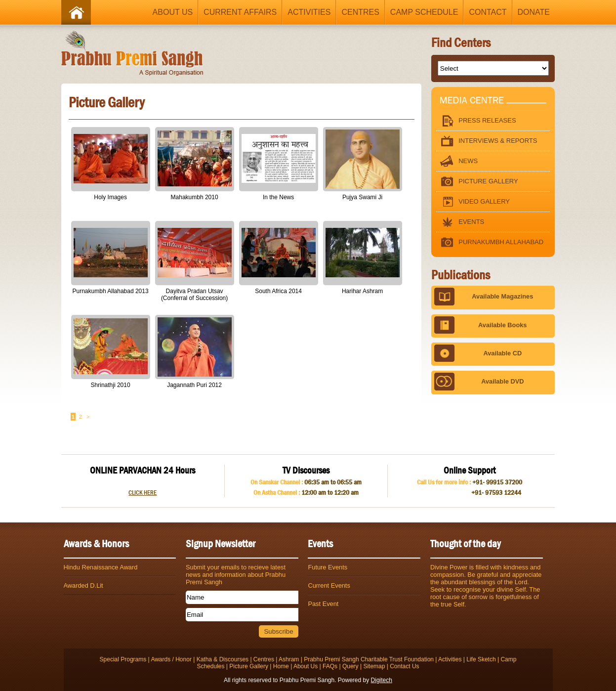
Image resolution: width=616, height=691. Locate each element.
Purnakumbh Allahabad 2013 (111, 291)
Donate (534, 12)
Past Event (323, 604)
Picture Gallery (477, 182)
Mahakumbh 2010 (195, 197)
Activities (309, 12)
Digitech (382, 680)
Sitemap (374, 666)
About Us (173, 12)
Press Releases (476, 121)
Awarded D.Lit (83, 585)
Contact (488, 12)
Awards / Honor (171, 659)
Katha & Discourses (223, 659)
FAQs (330, 666)
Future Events (328, 567)
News (457, 161)
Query (350, 666)
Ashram (289, 659)
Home (281, 666)
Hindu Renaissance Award (101, 567)
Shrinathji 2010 (111, 385)
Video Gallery (473, 202)
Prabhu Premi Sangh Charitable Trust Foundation (369, 659)
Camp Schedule (424, 12)
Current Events (329, 585)
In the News (278, 197)
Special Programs (123, 659)
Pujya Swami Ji (362, 197)
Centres (360, 12)
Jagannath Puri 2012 (194, 385)
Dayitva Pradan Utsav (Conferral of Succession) (194, 295)
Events (460, 222)
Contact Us (404, 666)
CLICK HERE (143, 493)
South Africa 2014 (278, 291)
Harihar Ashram (362, 291)
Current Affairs (240, 12)
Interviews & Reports (487, 141)
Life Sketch (481, 659)
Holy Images (110, 197)
